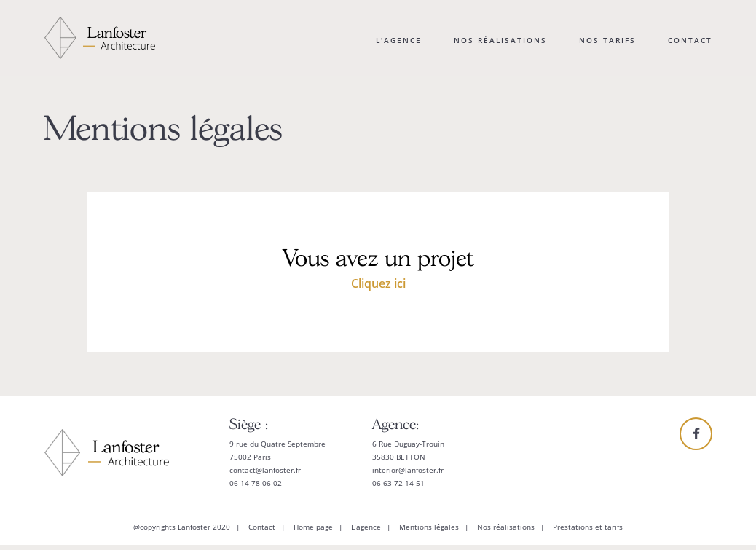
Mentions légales (429, 527)
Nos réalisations (500, 40)
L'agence (399, 40)
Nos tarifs (607, 40)
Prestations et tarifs (588, 527)
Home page (313, 527)
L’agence (366, 527)
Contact (690, 40)
